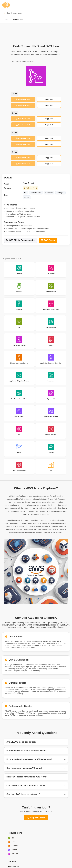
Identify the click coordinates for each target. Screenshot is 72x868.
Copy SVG (49, 105)
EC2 (11, 842)
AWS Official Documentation (21, 240)
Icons (6, 20)
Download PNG (23, 99)
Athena (12, 850)
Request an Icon (36, 818)
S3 (11, 838)
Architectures (18, 20)
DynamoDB (14, 854)
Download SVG (23, 105)
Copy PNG (49, 99)
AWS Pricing (48, 240)
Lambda (13, 846)
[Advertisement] (36, 33)
